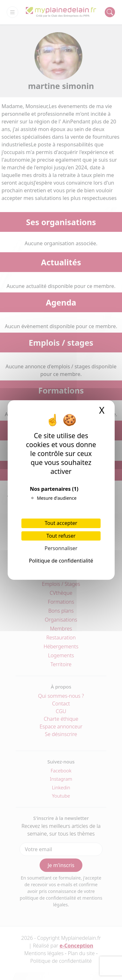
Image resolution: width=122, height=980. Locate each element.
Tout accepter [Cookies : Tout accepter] (61, 523)
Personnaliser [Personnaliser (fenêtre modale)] (61, 548)
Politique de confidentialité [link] (61, 561)
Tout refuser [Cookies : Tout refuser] (61, 536)
